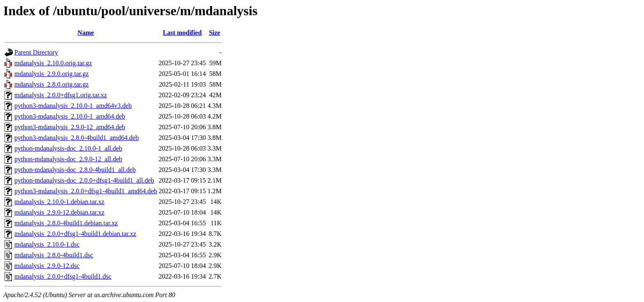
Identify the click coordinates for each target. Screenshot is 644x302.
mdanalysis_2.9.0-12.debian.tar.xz (59, 212)
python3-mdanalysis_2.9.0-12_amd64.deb (70, 127)
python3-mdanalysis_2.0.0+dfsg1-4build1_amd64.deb (86, 191)
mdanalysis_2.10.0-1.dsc (47, 244)
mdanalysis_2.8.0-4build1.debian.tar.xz (66, 223)
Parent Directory (36, 52)
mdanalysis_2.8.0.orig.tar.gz (52, 84)
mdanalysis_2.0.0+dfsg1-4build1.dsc (63, 276)
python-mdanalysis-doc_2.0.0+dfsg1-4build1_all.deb (84, 180)
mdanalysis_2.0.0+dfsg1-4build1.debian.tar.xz (75, 234)
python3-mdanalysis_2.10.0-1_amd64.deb (70, 116)
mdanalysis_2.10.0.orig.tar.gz (53, 63)
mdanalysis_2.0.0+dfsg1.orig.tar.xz (61, 95)
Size (215, 33)
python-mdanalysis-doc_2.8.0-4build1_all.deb (75, 170)
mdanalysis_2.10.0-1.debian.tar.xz (59, 202)
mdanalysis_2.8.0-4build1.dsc (54, 255)
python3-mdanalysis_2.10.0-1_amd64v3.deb (73, 106)
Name (86, 33)
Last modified (182, 33)
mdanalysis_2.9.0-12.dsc (47, 266)
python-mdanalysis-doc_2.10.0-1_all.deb (68, 148)
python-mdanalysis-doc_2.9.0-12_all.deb (68, 159)
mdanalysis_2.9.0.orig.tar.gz (52, 74)
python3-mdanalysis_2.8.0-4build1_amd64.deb (77, 138)
